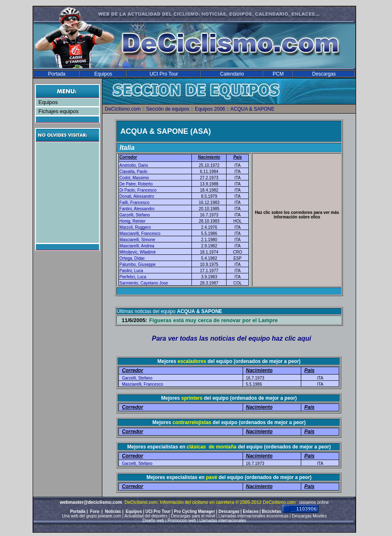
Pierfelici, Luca (133, 277)
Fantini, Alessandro (137, 209)
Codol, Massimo (134, 178)
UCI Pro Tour (164, 74)
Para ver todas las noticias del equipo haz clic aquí (231, 338)
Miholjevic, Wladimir (137, 252)
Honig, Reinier (132, 221)
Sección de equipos (168, 109)
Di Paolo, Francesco (138, 190)
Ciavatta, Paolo (133, 172)
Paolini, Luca (131, 271)
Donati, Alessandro (137, 196)
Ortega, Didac (132, 258)
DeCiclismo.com (123, 109)
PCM (278, 74)
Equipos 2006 (210, 109)
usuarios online (314, 502)
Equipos (103, 74)
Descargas (324, 74)
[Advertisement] (68, 192)
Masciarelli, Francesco (140, 234)
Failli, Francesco (134, 203)
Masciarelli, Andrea (137, 246)
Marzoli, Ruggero (135, 227)
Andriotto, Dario (133, 165)
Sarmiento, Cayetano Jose (144, 283)
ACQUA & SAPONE (252, 109)
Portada (57, 74)
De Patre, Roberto (136, 184)
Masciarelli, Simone (137, 240)
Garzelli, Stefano (135, 215)
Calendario (232, 74)
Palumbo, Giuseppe (137, 264)
